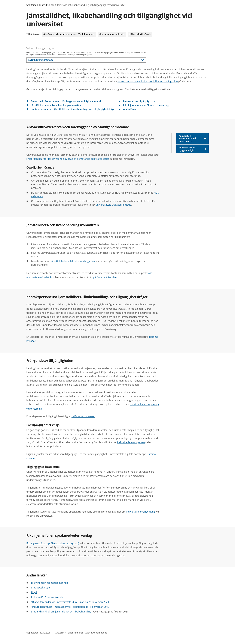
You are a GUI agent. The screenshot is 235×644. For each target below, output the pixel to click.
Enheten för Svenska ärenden (48, 597)
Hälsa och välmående (140, 34)
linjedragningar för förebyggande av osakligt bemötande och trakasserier (68, 159)
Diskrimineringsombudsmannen (50, 583)
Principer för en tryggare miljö (193, 149)
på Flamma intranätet (83, 416)
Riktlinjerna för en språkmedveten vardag (146, 105)
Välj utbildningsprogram (41, 48)
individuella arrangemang (132, 442)
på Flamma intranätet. (106, 277)
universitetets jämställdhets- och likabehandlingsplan (148, 81)
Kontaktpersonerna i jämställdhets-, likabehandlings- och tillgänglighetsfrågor (73, 109)
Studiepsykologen (41, 588)
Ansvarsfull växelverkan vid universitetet (193, 138)
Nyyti (34, 592)
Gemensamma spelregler (112, 34)
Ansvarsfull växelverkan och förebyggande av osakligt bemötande (66, 101)
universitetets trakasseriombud (113, 205)
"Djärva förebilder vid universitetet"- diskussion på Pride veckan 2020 (70, 602)
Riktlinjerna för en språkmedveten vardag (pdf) (53, 543)
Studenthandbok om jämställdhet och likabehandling (61, 612)
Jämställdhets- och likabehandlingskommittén (56, 105)
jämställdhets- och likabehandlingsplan (73, 261)
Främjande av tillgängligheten (139, 101)
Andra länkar (130, 109)
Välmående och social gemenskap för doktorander (69, 34)
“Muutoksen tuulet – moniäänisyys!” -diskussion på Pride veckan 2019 (70, 607)
